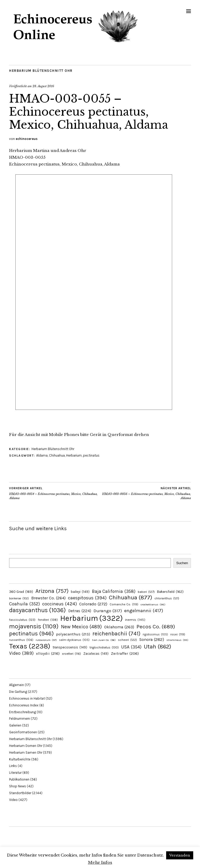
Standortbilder (20, 793)
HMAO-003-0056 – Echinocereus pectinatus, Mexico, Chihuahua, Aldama (145, 493)
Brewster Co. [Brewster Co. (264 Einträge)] (48, 598)
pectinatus (91, 455)
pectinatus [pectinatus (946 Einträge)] (31, 633)
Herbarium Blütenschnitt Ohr (41, 71)
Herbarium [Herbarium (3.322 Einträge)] (91, 618)
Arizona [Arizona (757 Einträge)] (52, 591)
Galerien (15, 725)
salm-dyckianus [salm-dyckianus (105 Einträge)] (74, 640)
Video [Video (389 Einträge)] (21, 653)
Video (13, 800)
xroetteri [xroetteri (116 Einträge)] (71, 654)
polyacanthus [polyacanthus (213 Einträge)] (73, 634)
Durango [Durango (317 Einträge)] (108, 611)
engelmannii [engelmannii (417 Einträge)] (144, 611)
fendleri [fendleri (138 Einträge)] (48, 620)
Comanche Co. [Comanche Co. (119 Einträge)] (124, 604)
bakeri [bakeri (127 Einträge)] (146, 592)
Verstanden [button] (180, 855)
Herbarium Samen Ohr (26, 752)
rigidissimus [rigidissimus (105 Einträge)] (155, 634)
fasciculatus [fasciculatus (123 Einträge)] (22, 620)
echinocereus (27, 139)
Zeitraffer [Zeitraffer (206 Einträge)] (125, 653)
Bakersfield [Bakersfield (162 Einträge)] (170, 592)
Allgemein (17, 685)
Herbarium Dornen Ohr (26, 746)
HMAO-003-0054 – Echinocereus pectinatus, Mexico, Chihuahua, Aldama (55, 493)
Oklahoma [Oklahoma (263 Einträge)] (119, 627)
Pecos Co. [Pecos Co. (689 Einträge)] (156, 627)
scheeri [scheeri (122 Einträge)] (127, 640)
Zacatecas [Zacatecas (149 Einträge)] (96, 654)
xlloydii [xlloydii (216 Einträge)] (48, 653)
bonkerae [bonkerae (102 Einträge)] (19, 598)
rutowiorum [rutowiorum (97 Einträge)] (46, 640)
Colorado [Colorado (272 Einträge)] (93, 604)
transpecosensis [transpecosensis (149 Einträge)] (70, 647)
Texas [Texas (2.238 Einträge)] (30, 646)
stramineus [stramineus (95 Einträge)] (177, 640)
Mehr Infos (100, 862)
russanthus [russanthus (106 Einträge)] (21, 640)
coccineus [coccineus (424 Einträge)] (60, 604)
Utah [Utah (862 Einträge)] (157, 647)
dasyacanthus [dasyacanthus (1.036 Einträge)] (37, 610)
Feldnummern (20, 719)
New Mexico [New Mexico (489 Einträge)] (81, 627)
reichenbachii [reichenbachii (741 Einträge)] (116, 633)
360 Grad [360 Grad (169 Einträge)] (21, 592)
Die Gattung (18, 692)
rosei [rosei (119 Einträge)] (178, 634)
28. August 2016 (43, 86)
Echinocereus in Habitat (27, 698)
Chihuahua (57, 455)
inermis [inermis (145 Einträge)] (135, 620)
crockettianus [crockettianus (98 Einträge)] (153, 604)
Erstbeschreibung (23, 712)
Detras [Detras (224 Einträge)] (80, 611)
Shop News (18, 786)
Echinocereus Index (24, 705)
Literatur (15, 773)
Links (13, 766)
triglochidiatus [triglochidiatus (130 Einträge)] (104, 647)
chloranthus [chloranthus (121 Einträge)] (167, 598)
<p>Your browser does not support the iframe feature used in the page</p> (94, 298)
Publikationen (19, 779)
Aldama (42, 455)
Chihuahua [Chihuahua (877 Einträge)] (130, 598)
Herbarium (74, 455)
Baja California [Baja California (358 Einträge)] (114, 591)
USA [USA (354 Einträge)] (131, 647)
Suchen (182, 563)
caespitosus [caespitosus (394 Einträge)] (87, 598)
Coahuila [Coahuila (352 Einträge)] (24, 604)
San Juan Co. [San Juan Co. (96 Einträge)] (104, 640)
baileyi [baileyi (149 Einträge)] (80, 592)
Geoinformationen (23, 732)
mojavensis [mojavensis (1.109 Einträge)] (34, 626)
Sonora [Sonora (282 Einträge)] (152, 639)
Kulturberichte (20, 759)
